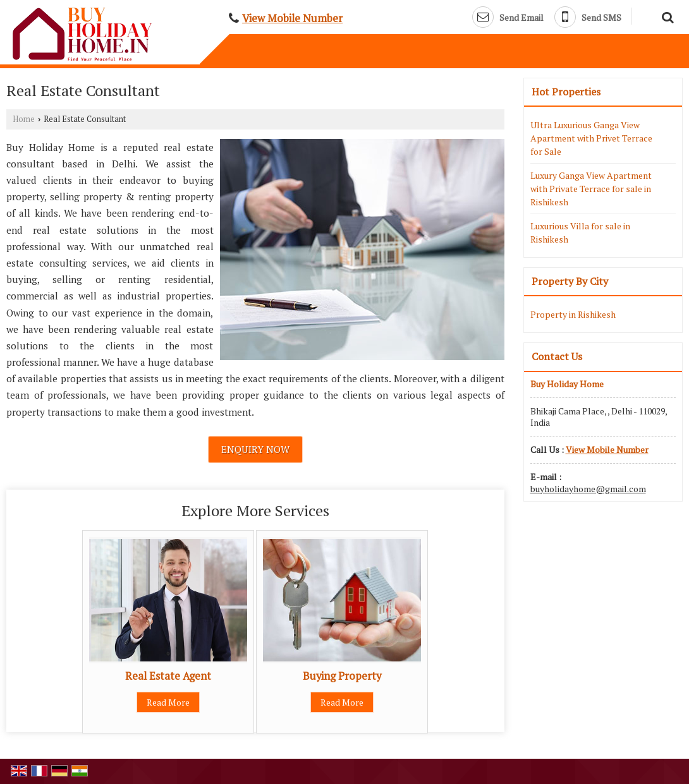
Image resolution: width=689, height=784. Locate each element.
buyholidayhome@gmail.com (588, 489)
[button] (292, 18)
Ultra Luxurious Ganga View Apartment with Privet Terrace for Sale (591, 138)
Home (24, 119)
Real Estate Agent (168, 676)
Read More (168, 702)
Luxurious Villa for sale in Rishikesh (580, 232)
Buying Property (342, 676)
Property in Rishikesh (573, 314)
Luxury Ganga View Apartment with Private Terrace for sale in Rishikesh (591, 189)
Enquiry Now (255, 449)
